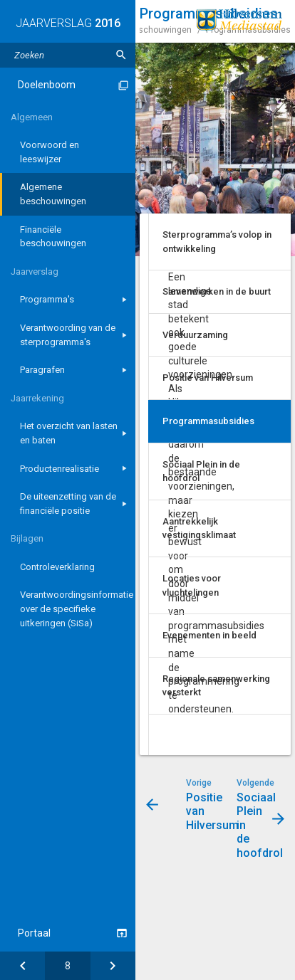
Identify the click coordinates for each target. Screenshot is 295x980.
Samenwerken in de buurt (217, 291)
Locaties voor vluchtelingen (192, 585)
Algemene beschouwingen (139, 30)
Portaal (34, 933)
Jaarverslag (35, 272)
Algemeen (32, 117)
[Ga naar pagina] (67, 966)
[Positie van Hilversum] (22, 966)
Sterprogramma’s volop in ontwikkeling (217, 242)
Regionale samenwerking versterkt (216, 686)
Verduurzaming (195, 335)
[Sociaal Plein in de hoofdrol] (113, 966)
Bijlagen (27, 538)
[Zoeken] (121, 55)
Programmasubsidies (208, 421)
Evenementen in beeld (209, 635)
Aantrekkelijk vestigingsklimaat (199, 528)
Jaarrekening (37, 398)
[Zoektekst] (68, 55)
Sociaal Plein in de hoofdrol (201, 471)
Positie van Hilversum (208, 378)
